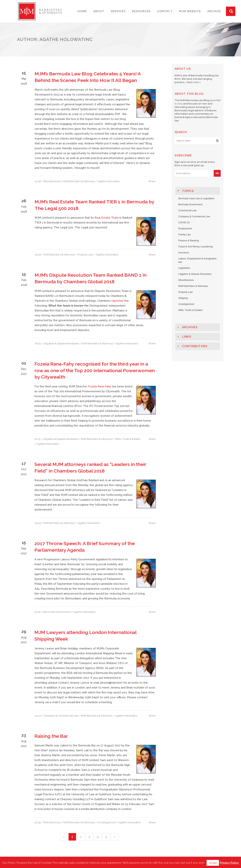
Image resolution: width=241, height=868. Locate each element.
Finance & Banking (189, 240)
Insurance (184, 253)
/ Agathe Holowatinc (108, 181)
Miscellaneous (52, 181)
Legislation (184, 268)
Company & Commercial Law (61, 716)
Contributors (195, 346)
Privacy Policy (229, 863)
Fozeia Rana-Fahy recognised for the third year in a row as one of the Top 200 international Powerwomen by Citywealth (95, 370)
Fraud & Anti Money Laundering (196, 247)
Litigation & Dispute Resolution (61, 343)
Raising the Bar (51, 736)
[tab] (198, 191)
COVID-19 (184, 222)
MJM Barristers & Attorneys (79, 181)
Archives (190, 327)
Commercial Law (187, 210)
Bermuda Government (57, 612)
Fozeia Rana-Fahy (99, 386)
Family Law (185, 234)
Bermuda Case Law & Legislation (196, 198)
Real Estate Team (106, 218)
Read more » (194, 82)
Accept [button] (213, 863)
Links (187, 337)
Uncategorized (106, 822)
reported (117, 301)
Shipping (183, 298)
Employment (185, 228)
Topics (188, 191)
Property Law (85, 255)
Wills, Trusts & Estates (128, 439)
